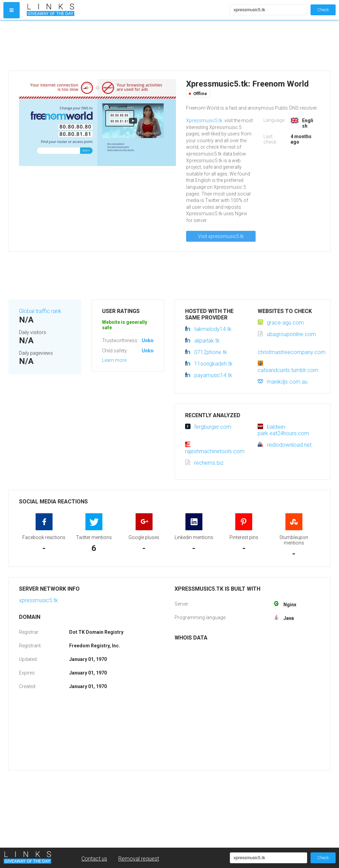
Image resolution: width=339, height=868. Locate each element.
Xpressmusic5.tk (204, 121)
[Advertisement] (127, 45)
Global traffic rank (40, 311)
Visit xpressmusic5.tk (221, 236)
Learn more (114, 360)
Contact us (94, 859)
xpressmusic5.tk (38, 600)
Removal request (139, 859)
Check (323, 10)
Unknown (152, 340)
